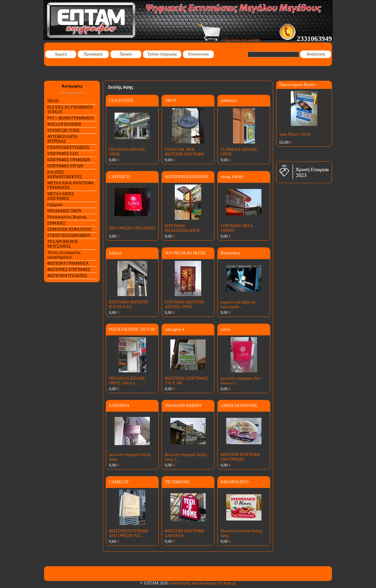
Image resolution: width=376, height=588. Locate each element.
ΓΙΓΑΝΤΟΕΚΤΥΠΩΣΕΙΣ (68, 147)
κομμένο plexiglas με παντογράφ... (238, 304)
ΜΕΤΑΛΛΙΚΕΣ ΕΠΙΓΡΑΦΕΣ (61, 196)
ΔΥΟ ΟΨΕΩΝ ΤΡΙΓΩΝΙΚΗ (132, 228)
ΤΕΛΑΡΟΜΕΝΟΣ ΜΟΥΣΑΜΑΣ (63, 244)
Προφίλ (126, 54)
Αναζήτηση (316, 54)
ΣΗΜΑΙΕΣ (56, 223)
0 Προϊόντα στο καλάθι (228, 40)
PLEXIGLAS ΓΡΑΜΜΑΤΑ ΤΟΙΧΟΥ (70, 110)
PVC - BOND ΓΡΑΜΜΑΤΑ (70, 118)
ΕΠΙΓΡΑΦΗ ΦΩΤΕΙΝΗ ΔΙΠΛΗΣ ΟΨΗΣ (184, 304)
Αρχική (61, 54)
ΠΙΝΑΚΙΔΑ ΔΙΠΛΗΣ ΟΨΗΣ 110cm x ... (127, 381)
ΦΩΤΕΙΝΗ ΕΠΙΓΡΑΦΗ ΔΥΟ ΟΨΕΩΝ (240, 457)
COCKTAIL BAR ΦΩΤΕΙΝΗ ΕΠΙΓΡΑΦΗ (184, 152)
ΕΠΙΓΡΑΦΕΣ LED (63, 154)
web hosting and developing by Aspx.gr (203, 583)
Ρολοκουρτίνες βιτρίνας (67, 217)
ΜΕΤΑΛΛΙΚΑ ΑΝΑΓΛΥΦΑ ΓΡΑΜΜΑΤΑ (70, 185)
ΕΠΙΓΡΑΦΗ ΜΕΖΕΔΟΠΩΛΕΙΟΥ (182, 228)
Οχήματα (55, 205)
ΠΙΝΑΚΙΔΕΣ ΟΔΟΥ (64, 211)
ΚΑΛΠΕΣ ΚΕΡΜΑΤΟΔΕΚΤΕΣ (65, 174)
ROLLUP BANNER (64, 124)
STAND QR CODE (63, 130)
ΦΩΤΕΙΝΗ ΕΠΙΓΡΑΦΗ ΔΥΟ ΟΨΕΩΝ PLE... (129, 533)
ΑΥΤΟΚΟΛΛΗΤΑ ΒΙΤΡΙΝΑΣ (62, 139)
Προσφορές (93, 54)
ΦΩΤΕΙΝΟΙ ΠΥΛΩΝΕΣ (67, 276)
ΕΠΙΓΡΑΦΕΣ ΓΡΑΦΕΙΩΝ (69, 160)
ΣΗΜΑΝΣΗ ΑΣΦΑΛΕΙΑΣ (69, 229)
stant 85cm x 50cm (295, 134)
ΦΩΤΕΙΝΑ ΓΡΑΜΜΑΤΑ (68, 263)
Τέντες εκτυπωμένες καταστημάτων (64, 255)
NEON (53, 101)
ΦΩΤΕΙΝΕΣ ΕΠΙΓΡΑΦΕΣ (69, 269)
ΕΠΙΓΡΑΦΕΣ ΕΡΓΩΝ (65, 166)
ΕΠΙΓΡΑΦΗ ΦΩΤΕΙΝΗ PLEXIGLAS (129, 304)
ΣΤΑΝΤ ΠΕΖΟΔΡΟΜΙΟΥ (69, 235)
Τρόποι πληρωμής (162, 54)
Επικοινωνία (199, 54)
